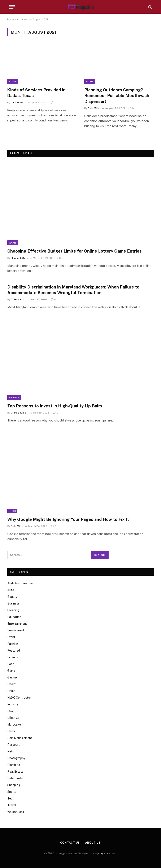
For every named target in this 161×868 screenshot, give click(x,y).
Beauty (14, 398)
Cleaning (13, 610)
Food (11, 664)
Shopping (14, 785)
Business (13, 603)
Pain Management (20, 738)
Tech (12, 511)
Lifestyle (13, 718)
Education (14, 617)
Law (10, 711)
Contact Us (70, 843)
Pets (11, 751)
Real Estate (15, 772)
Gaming (12, 677)
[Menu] (12, 7)
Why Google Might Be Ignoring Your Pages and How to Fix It (68, 519)
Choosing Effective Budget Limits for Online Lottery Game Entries (75, 251)
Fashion (13, 644)
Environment (16, 630)
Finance (13, 657)
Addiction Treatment (21, 583)
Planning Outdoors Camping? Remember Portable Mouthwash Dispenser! (117, 96)
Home (11, 19)
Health (12, 684)
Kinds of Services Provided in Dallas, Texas (36, 93)
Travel (12, 805)
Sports (12, 792)
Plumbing (14, 765)
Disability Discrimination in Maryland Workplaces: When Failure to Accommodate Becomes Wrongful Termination (73, 290)
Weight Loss (16, 812)
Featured (14, 651)
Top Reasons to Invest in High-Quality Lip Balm (55, 406)
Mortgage (14, 724)
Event (11, 637)
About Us (93, 843)
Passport (14, 745)
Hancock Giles (20, 258)
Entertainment (17, 624)
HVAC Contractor (19, 698)
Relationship (16, 778)
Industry (13, 704)
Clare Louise (18, 413)
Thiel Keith (18, 299)
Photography (16, 758)
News (11, 731)
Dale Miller (17, 103)
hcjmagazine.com (105, 853)
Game (13, 243)
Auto (11, 590)
